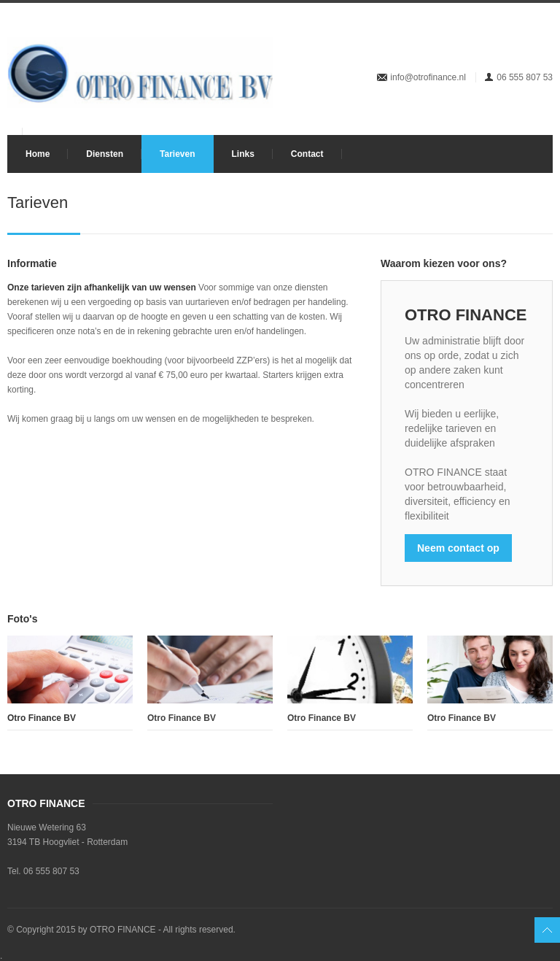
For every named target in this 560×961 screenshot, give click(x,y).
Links (243, 154)
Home (38, 154)
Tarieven (177, 154)
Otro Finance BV (182, 718)
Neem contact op (458, 548)
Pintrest (542, 31)
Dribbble (494, 31)
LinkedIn (518, 31)
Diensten (105, 154)
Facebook (446, 31)
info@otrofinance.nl (428, 77)
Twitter (470, 31)
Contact (307, 154)
